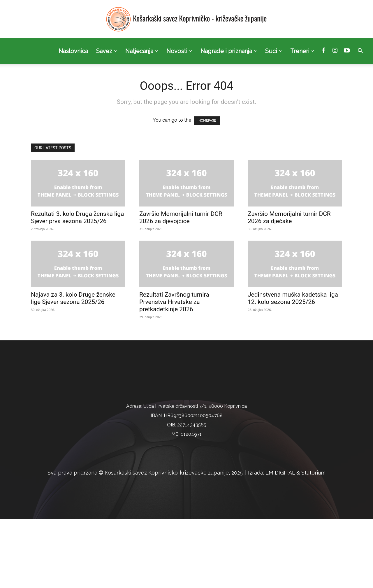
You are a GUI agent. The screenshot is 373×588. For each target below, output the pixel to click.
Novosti (179, 51)
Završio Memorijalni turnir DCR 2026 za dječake (289, 217)
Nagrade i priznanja (229, 51)
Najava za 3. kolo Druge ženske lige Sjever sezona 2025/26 (73, 298)
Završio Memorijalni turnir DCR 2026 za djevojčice (181, 217)
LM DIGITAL (280, 541)
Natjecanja (142, 51)
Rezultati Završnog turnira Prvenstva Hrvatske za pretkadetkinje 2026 (174, 302)
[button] (360, 51)
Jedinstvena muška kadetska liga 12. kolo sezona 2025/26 (293, 298)
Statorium (313, 541)
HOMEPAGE (207, 121)
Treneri (302, 51)
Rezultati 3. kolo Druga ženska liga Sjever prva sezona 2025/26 (78, 217)
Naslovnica (73, 51)
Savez (107, 51)
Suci (273, 51)
